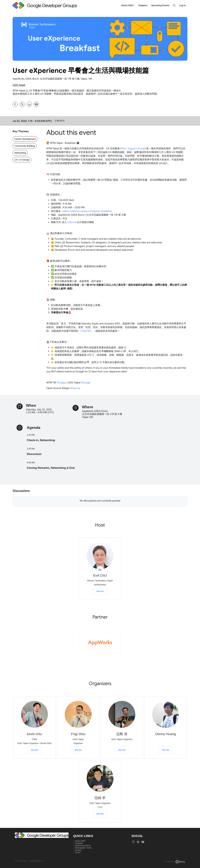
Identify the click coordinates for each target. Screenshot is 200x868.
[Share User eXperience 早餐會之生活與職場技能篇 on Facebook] (15, 104)
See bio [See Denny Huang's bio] (166, 750)
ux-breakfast (87, 211)
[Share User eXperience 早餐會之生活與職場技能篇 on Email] (36, 104)
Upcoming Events (160, 5)
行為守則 (86, 331)
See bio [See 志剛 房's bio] (122, 750)
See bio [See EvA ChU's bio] (100, 591)
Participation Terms (83, 848)
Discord (72, 222)
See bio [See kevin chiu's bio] (34, 750)
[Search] (174, 5)
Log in (182, 5)
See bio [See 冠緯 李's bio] (100, 814)
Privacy (78, 850)
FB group (75, 388)
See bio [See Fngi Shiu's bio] (78, 750)
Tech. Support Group (133, 149)
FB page (61, 383)
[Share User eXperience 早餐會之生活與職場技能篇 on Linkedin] (29, 104)
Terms (78, 852)
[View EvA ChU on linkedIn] (100, 569)
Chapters (143, 5)
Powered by (175, 862)
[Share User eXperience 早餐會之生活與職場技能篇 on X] (22, 104)
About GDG (128, 5)
